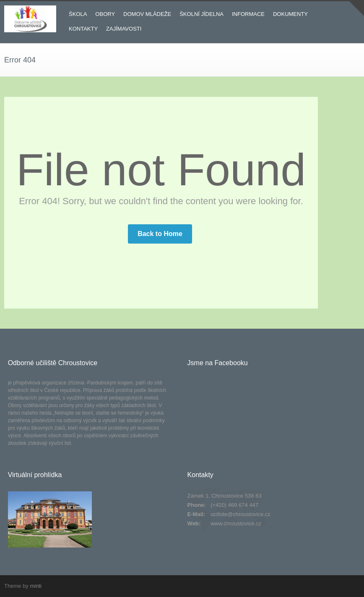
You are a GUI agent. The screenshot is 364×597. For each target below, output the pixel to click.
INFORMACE (248, 14)
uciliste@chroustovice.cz (240, 514)
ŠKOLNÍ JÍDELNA (201, 14)
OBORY (105, 14)
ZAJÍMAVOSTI (124, 29)
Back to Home (160, 234)
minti (35, 586)
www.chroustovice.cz (236, 523)
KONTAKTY (83, 29)
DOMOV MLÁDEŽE (147, 14)
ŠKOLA (78, 14)
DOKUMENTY (290, 14)
